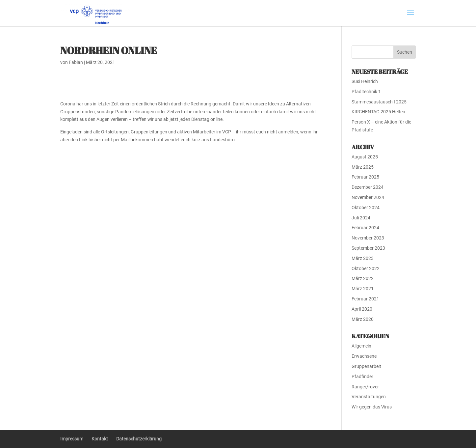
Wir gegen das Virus (372, 407)
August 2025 (365, 157)
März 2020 (363, 319)
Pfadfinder (362, 377)
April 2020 (362, 309)
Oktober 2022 (366, 268)
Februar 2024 (365, 228)
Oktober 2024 (366, 208)
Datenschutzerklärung (139, 439)
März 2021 (363, 289)
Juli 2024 (361, 218)
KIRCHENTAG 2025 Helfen (378, 112)
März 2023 (363, 258)
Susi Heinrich (365, 81)
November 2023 (368, 238)
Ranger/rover (365, 387)
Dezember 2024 (368, 187)
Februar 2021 (365, 299)
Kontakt (100, 439)
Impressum (72, 439)
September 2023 (368, 248)
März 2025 (363, 167)
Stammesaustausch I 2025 (379, 102)
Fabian (76, 62)
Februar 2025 (365, 177)
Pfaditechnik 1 (366, 92)
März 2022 (363, 278)
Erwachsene (364, 356)
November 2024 (368, 197)
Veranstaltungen (369, 397)
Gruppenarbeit (366, 366)
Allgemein (361, 346)
